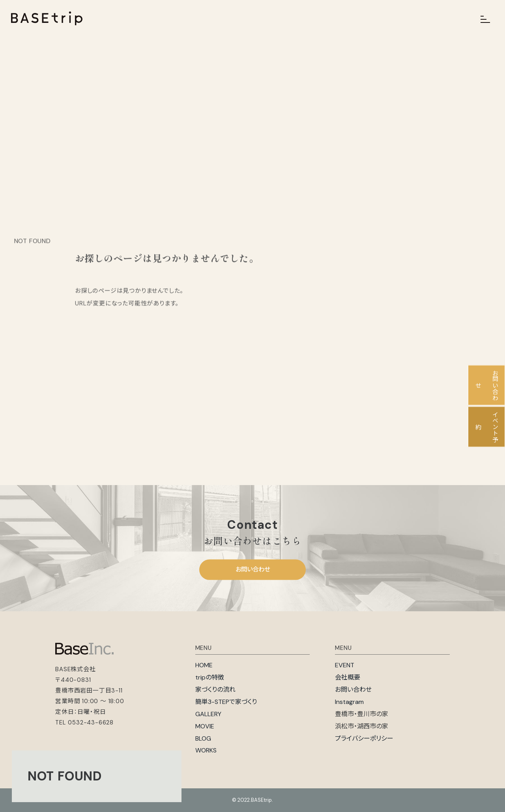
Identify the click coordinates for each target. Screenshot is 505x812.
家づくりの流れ (215, 690)
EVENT (345, 665)
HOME (204, 665)
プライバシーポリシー (364, 738)
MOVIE (205, 726)
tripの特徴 (210, 677)
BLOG (203, 738)
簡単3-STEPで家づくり (226, 702)
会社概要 (348, 677)
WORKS (206, 750)
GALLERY (208, 714)
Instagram (349, 702)
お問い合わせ (253, 570)
